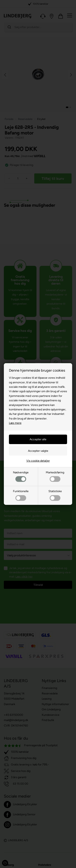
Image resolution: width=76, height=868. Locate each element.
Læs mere (15, 423)
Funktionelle (21, 495)
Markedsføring (55, 476)
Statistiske (55, 495)
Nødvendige (21, 476)
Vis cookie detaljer (38, 461)
